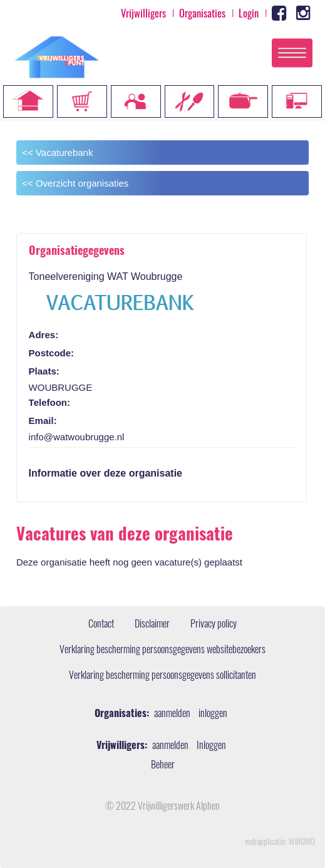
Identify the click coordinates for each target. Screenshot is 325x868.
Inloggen (211, 747)
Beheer (163, 766)
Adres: (44, 335)
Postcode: (52, 353)
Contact (101, 625)
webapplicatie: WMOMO (280, 843)
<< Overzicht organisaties (75, 183)
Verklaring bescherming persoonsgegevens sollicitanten (162, 676)
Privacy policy (214, 625)
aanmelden (172, 715)
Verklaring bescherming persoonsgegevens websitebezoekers (162, 651)
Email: (43, 421)
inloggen (213, 715)
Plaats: (44, 371)
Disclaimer (152, 625)
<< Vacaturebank (57, 152)
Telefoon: (49, 402)
